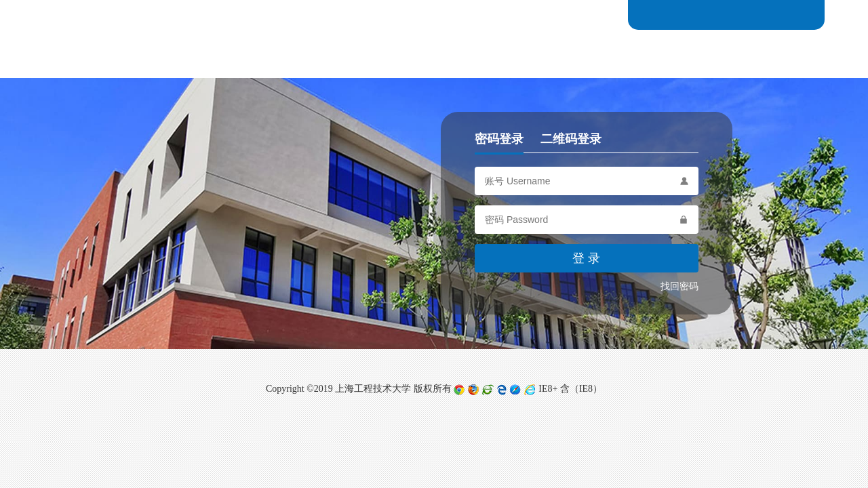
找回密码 (679, 286)
